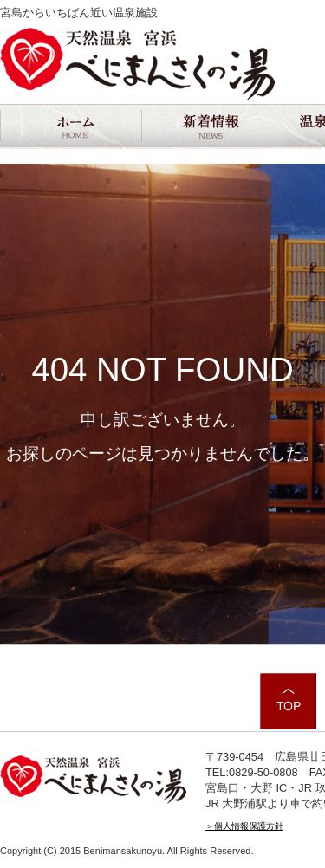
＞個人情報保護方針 (244, 826)
